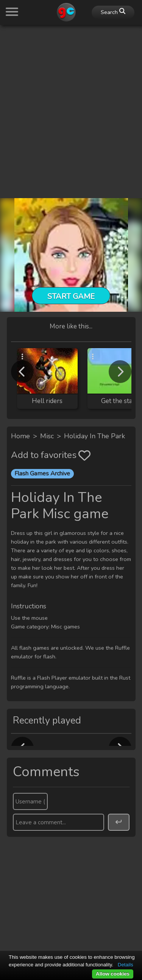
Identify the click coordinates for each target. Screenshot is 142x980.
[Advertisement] (71, 102)
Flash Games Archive (42, 474)
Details (126, 965)
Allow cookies (113, 974)
